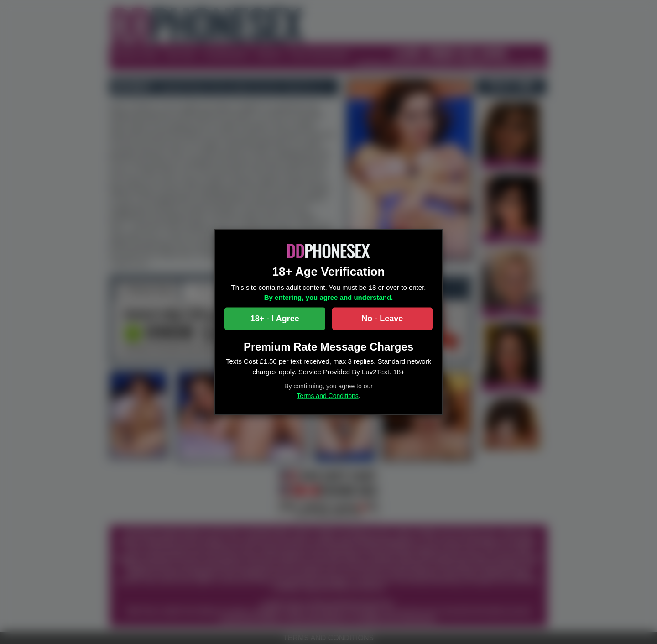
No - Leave (382, 318)
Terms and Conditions (327, 396)
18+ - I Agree (275, 318)
